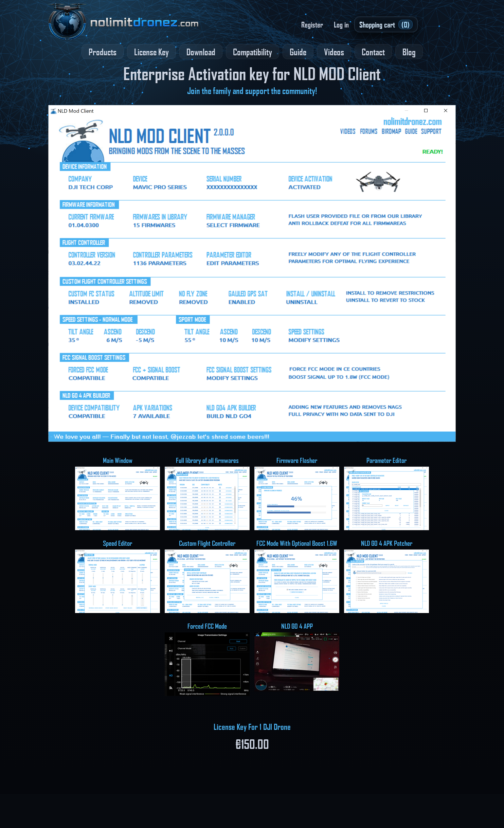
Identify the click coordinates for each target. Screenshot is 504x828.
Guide (298, 52)
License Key (151, 52)
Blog (409, 52)
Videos (334, 52)
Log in (341, 24)
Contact (373, 52)
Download (201, 52)
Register (312, 24)
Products (103, 52)
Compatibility (253, 52)
